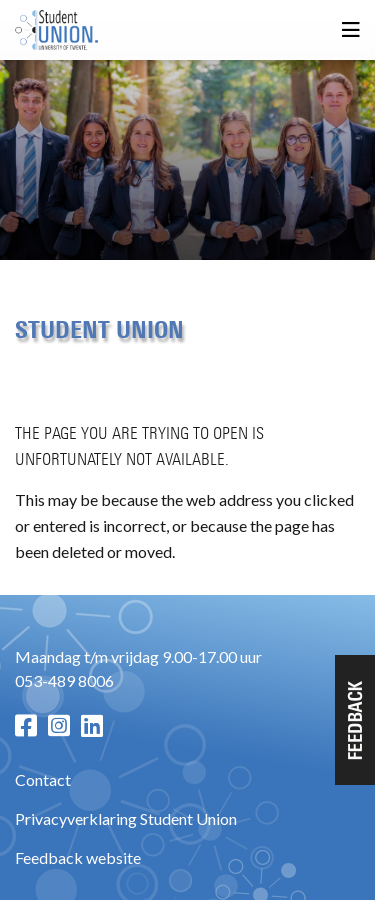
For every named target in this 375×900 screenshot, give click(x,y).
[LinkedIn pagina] (92, 725)
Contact (43, 779)
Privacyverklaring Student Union (126, 818)
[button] (355, 720)
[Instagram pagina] (59, 725)
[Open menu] (351, 30)
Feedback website (78, 857)
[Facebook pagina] (26, 725)
